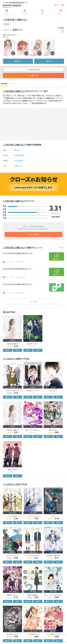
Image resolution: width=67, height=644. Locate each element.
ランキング (25, 12)
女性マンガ (18, 166)
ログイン (60, 12)
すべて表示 (33, 302)
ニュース (12, 84)
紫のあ (7, 24)
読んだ (49, 61)
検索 (42, 12)
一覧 (60, 248)
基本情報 (4, 84)
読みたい (18, 61)
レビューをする (33, 234)
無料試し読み (33, 70)
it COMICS (19, 161)
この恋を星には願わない (14, 91)
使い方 (57, 5)
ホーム (7, 12)
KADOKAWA (19, 155)
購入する (33, 75)
